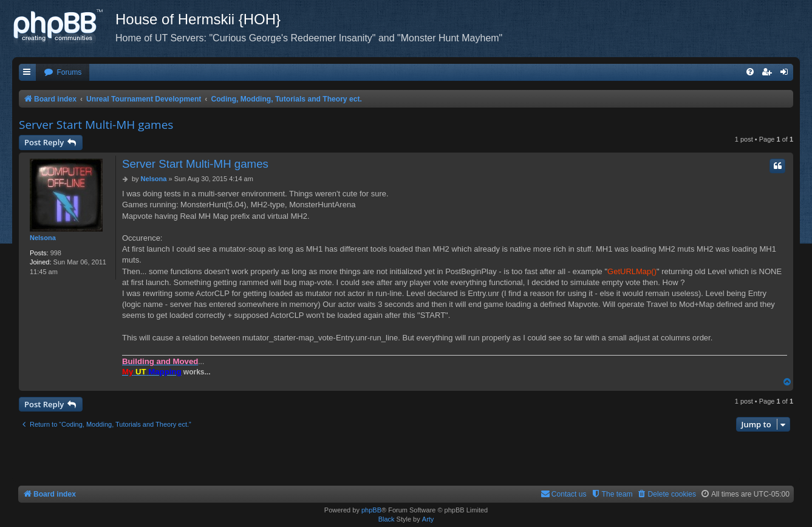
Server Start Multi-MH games (96, 125)
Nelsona (43, 238)
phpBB (371, 510)
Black (387, 519)
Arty (428, 519)
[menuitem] (63, 73)
